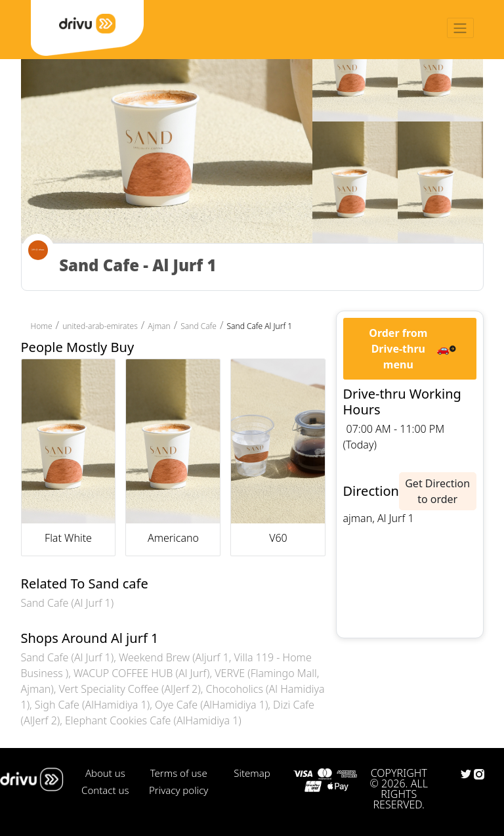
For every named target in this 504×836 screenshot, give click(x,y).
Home (42, 326)
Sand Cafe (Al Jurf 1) (68, 603)
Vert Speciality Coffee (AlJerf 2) (130, 689)
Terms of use (179, 773)
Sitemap (252, 773)
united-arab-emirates (100, 326)
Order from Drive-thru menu (398, 349)
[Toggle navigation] (460, 28)
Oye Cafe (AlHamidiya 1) (211, 705)
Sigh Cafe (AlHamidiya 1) (92, 705)
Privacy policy (178, 790)
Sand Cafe (199, 326)
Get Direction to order (437, 491)
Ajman (159, 326)
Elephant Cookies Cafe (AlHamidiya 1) (153, 720)
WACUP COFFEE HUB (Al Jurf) (141, 673)
